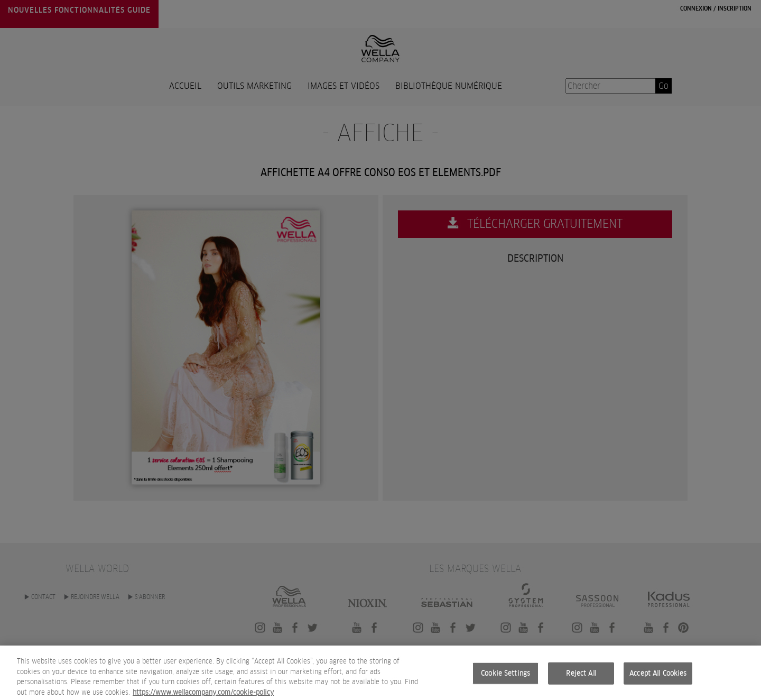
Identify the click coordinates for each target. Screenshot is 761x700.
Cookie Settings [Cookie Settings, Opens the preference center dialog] (505, 677)
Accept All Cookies (658, 677)
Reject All (581, 677)
